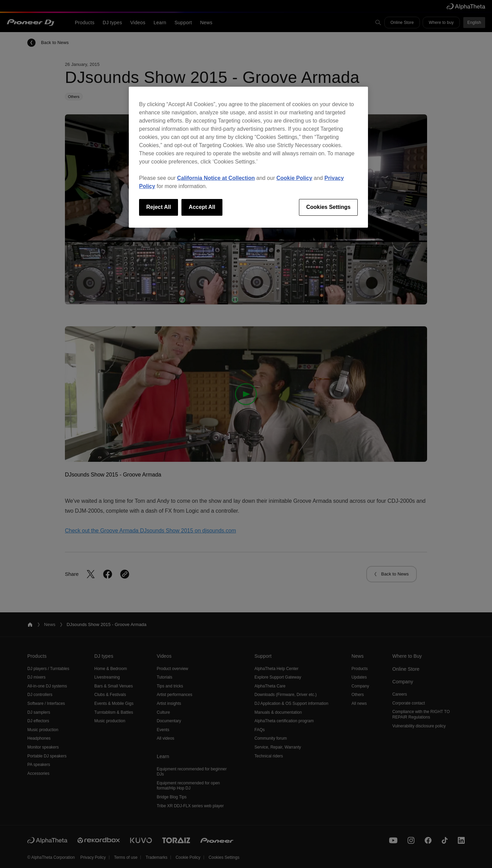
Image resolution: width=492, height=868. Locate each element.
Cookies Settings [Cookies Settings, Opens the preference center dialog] (328, 207)
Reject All (159, 207)
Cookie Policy (294, 178)
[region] (248, 157)
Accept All (202, 207)
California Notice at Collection (216, 178)
